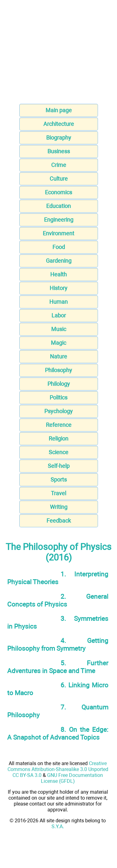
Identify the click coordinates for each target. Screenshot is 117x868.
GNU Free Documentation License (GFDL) (72, 778)
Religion (58, 439)
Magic (58, 343)
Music (59, 329)
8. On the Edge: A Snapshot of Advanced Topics (58, 733)
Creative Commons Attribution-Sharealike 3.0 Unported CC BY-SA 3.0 (58, 769)
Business (59, 151)
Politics (58, 397)
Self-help (59, 466)
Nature (58, 356)
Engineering (59, 220)
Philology (59, 384)
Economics (58, 192)
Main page (59, 110)
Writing (59, 507)
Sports (59, 480)
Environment (58, 233)
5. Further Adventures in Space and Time (58, 667)
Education (58, 206)
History (58, 288)
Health (58, 274)
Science (58, 452)
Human (58, 302)
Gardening (59, 261)
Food (59, 247)
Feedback (59, 521)
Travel (58, 493)
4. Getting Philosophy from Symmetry (58, 644)
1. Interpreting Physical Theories (58, 578)
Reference (59, 425)
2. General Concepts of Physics (58, 600)
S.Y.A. (58, 826)
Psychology (58, 411)
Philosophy (58, 370)
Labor (59, 315)
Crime (59, 165)
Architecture (59, 124)
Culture (59, 179)
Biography (59, 138)
